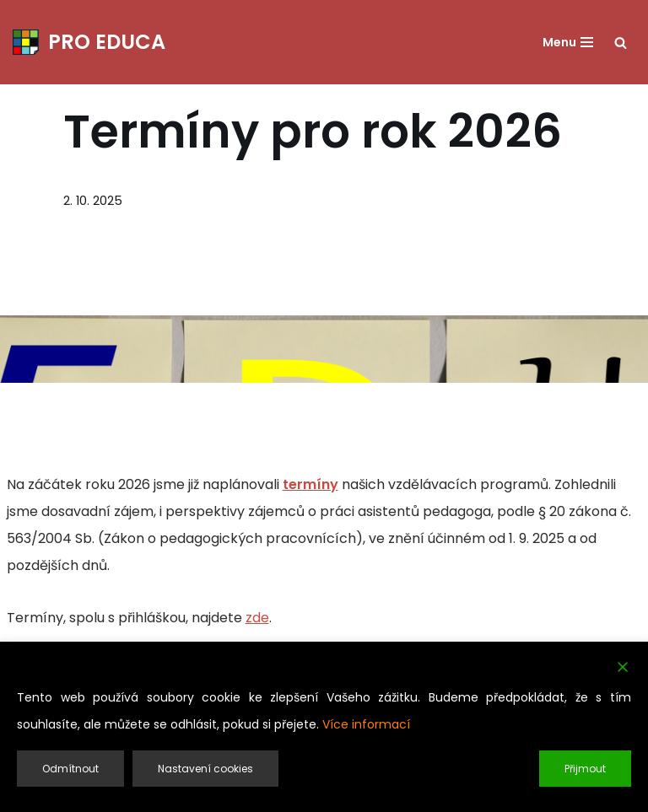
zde (257, 618)
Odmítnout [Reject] (70, 769)
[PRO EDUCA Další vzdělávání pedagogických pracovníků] (89, 42)
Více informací (366, 724)
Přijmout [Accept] (585, 769)
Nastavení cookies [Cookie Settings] (205, 769)
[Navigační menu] (568, 42)
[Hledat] (621, 43)
